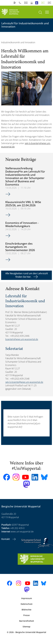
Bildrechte (26, 610)
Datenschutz (27, 604)
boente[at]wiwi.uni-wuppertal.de (22, 339)
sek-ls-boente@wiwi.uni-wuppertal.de (24, 382)
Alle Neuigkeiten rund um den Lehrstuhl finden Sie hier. (27, 275)
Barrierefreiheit (27, 621)
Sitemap (26, 627)
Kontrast (15, 3)
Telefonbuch (21, 3)
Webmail (26, 3)
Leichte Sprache (37, 3)
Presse (26, 615)
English (50, 3)
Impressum (27, 598)
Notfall (32, 3)
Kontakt (6, 539)
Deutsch (43, 3)
